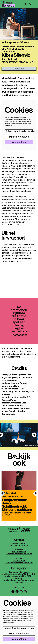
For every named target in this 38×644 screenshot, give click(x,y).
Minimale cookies (19, 137)
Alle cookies (19, 142)
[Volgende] (34, 435)
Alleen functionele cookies (20, 131)
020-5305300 (19, 552)
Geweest (19, 69)
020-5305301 (19, 561)
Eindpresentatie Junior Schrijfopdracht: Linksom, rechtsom (17, 505)
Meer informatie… (9, 622)
